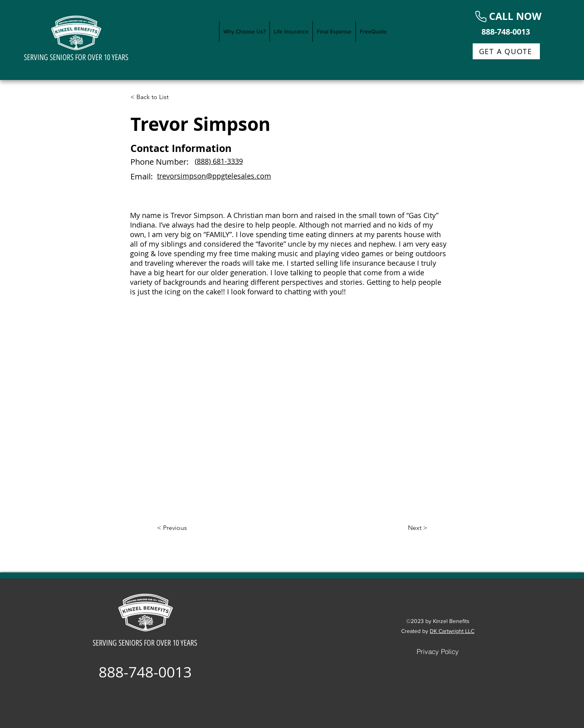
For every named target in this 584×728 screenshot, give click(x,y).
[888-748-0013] (506, 31)
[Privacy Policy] (438, 651)
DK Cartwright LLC (452, 631)
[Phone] (481, 16)
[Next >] (407, 528)
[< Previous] (183, 528)
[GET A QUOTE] (506, 51)
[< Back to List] (157, 97)
